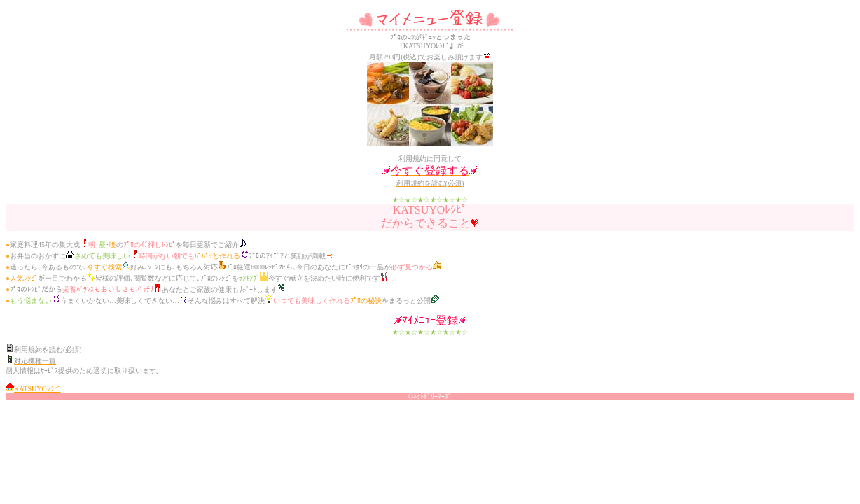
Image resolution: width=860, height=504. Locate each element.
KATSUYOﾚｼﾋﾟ (37, 389)
